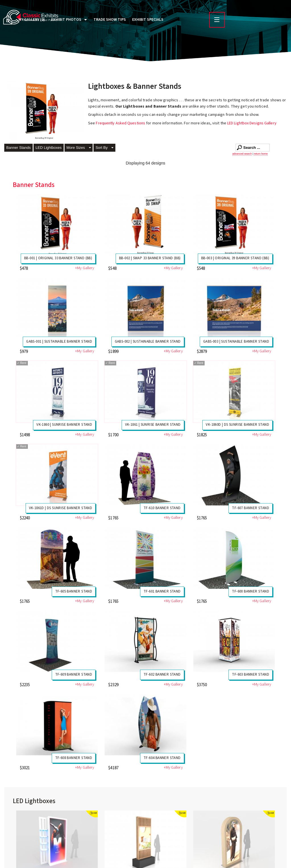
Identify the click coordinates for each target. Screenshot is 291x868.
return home (261, 154)
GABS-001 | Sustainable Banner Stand (59, 342)
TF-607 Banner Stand (251, 508)
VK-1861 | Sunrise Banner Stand (153, 425)
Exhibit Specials (148, 20)
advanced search (242, 154)
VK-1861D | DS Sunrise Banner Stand (61, 508)
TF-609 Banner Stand (74, 674)
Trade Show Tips (110, 20)
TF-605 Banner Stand (74, 591)
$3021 (25, 768)
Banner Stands (18, 148)
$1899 (113, 352)
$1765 (113, 518)
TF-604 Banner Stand (162, 758)
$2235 (25, 685)
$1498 (25, 435)
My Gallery (32, 20)
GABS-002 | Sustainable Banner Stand (148, 342)
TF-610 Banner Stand (162, 508)
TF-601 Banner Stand (162, 591)
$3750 (202, 685)
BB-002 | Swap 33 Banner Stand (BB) (150, 258)
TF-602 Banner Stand (162, 674)
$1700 (113, 435)
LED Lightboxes (49, 148)
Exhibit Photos (66, 20)
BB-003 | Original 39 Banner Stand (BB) (235, 258)
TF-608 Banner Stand (74, 758)
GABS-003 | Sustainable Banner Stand (236, 342)
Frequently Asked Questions (121, 123)
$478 (24, 269)
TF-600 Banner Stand (251, 591)
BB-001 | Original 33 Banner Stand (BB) (58, 258)
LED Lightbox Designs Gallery (252, 123)
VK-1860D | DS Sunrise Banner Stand (237, 425)
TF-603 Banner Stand (251, 674)
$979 (24, 352)
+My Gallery (85, 268)
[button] (79, 148)
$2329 (113, 685)
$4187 (113, 768)
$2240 (25, 518)
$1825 (202, 435)
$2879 (202, 352)
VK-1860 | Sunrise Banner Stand (64, 425)
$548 (112, 269)
